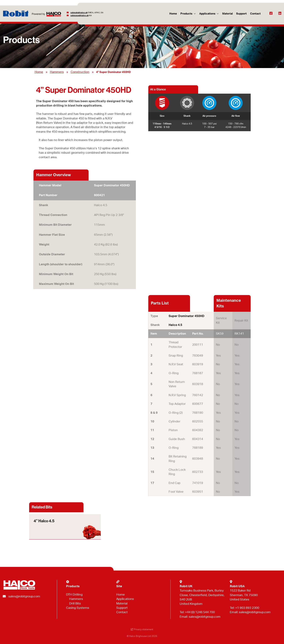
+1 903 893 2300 (247, 608)
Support (241, 14)
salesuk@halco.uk (79, 13)
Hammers (57, 72)
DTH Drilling (74, 595)
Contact (255, 14)
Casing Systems (78, 608)
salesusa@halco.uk (80, 16)
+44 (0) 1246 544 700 (200, 612)
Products (186, 14)
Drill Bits (75, 603)
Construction (80, 72)
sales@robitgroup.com (24, 596)
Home (173, 14)
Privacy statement (142, 630)
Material (227, 14)
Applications (207, 14)
